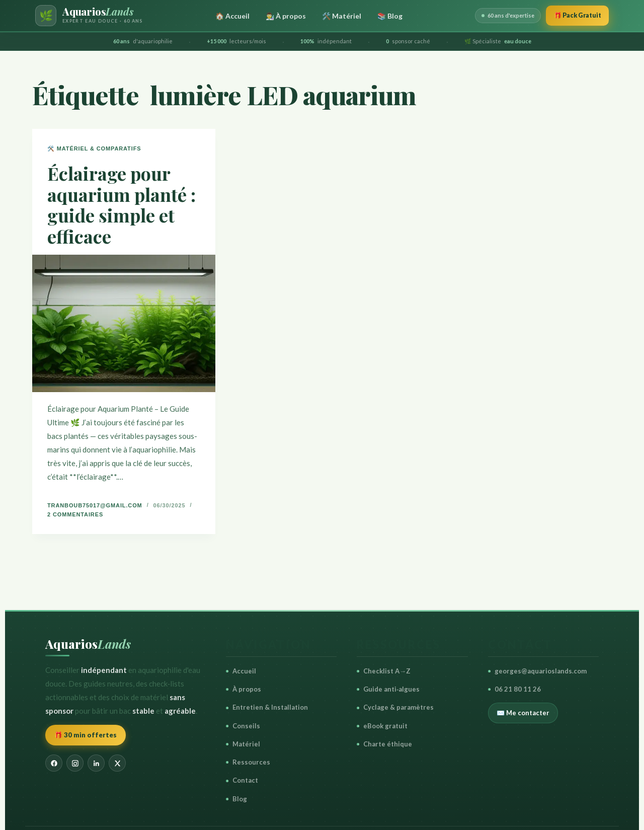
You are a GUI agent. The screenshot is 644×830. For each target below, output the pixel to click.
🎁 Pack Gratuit (574, 15)
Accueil (241, 671)
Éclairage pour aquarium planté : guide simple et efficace (122, 204)
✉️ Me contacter (523, 713)
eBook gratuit (382, 726)
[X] (117, 763)
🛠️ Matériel (338, 16)
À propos (244, 689)
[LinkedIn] (96, 763)
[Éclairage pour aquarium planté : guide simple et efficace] (124, 323)
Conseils (243, 726)
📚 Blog (386, 16)
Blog (236, 799)
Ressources (248, 762)
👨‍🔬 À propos (282, 16)
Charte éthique (384, 744)
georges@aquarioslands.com (537, 671)
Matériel (243, 744)
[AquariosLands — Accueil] (89, 16)
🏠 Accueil (228, 16)
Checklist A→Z (384, 671)
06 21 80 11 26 (514, 689)
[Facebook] (54, 763)
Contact (242, 780)
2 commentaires (75, 514)
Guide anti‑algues (388, 689)
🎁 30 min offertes (86, 735)
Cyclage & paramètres (395, 707)
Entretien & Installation (267, 707)
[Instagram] (75, 763)
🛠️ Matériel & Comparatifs (94, 148)
